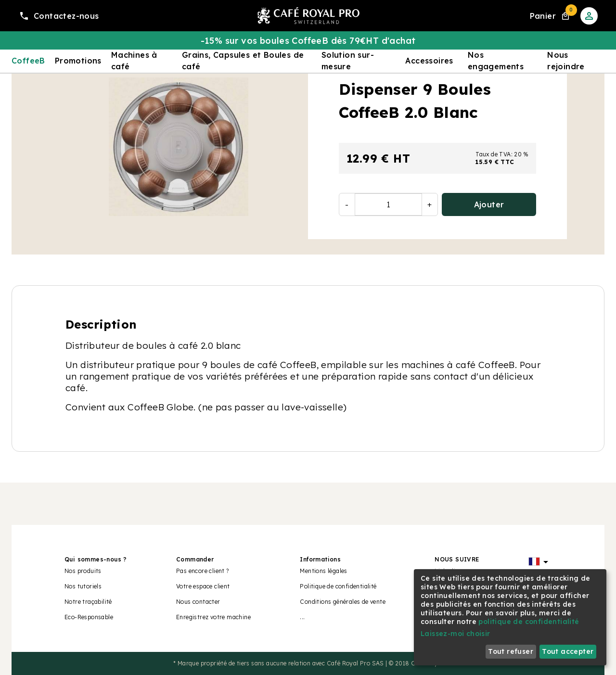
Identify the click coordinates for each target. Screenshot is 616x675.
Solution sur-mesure (348, 61)
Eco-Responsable (89, 617)
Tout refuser (511, 651)
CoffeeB (28, 61)
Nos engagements (496, 61)
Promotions (78, 61)
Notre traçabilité (88, 602)
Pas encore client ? (203, 571)
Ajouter (489, 204)
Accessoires (429, 61)
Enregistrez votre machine (213, 617)
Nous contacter (198, 602)
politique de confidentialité (529, 622)
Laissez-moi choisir (456, 634)
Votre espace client (203, 586)
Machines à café (134, 61)
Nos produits (83, 571)
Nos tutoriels (83, 586)
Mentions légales (323, 571)
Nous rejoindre (566, 61)
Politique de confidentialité (338, 586)
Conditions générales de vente (343, 602)
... (302, 617)
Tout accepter (568, 651)
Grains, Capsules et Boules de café (243, 61)
